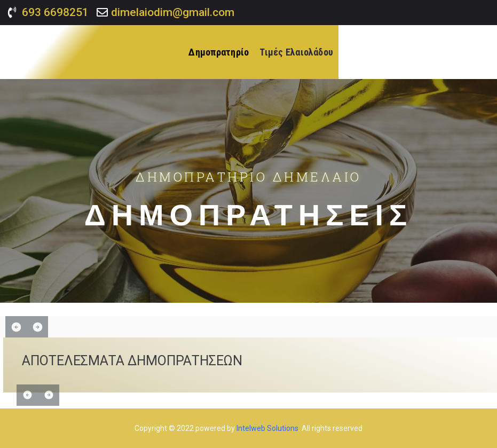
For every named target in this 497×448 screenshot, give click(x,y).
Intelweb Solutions (267, 428)
